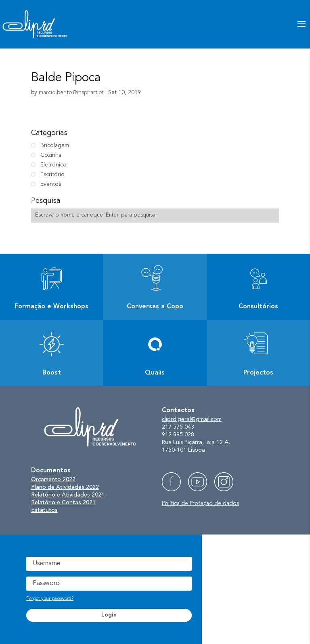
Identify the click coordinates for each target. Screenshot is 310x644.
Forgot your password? (50, 599)
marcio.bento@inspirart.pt (71, 93)
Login (109, 615)
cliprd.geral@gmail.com (192, 419)
